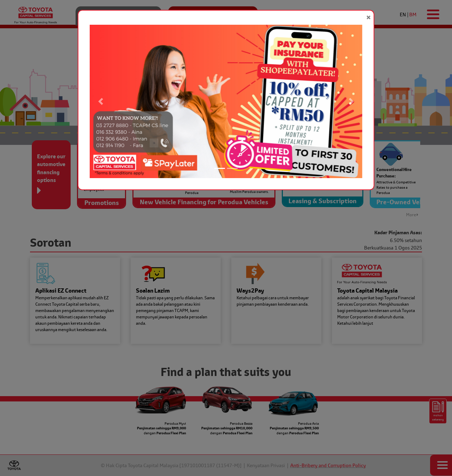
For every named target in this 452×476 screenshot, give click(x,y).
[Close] (368, 18)
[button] (101, 101)
